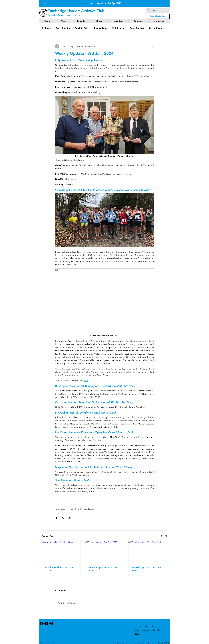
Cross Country (63, 28)
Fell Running (118, 28)
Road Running (137, 28)
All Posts (46, 28)
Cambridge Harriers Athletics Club (76, 11)
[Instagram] (51, 624)
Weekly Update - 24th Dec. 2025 (147, 569)
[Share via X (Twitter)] (63, 518)
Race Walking (100, 28)
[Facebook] (42, 624)
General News (156, 28)
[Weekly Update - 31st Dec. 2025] (105, 552)
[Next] (164, 3)
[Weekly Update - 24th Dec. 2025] (148, 552)
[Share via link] (70, 518)
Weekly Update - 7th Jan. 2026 (59, 569)
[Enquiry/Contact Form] (158, 16)
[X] (46, 624)
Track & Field (82, 28)
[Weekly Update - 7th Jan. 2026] (61, 552)
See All (164, 536)
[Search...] (158, 10)
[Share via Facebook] (56, 518)
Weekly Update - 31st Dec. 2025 (104, 569)
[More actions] (152, 46)
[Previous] (45, 3)
